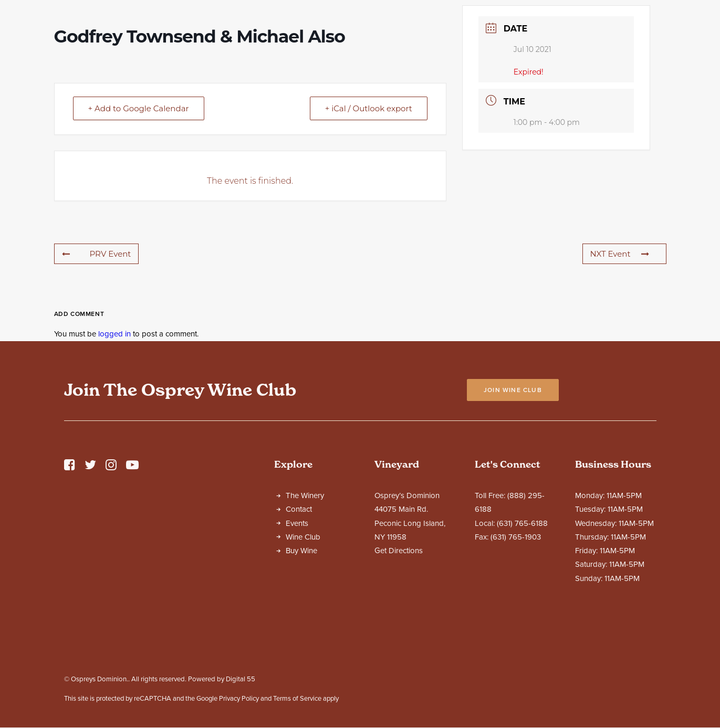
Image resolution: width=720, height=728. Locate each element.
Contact (299, 602)
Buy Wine (301, 643)
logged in (114, 426)
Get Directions (399, 643)
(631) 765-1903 (516, 629)
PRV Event (97, 346)
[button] (70, 560)
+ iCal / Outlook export (369, 201)
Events (297, 616)
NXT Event (620, 346)
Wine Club (303, 629)
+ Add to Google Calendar (139, 201)
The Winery (305, 588)
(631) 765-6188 (522, 616)
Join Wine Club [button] (513, 482)
